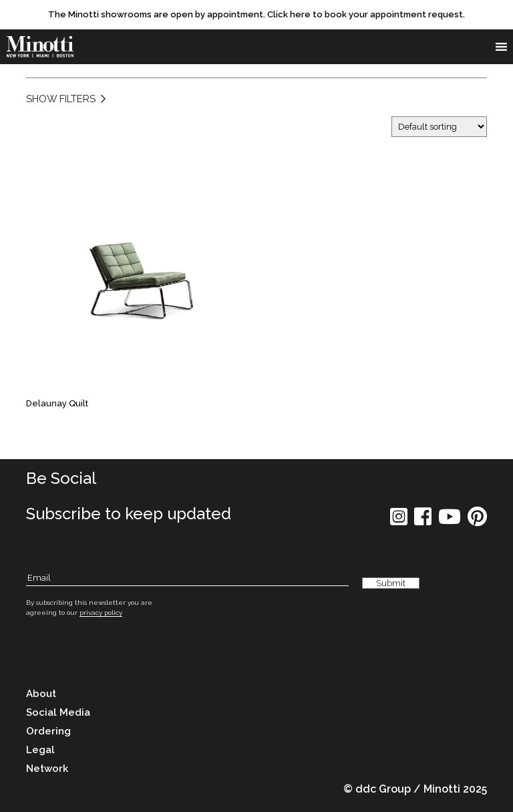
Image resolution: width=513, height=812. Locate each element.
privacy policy (101, 613)
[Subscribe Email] (187, 578)
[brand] (40, 47)
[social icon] (399, 521)
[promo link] (256, 15)
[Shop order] (439, 127)
